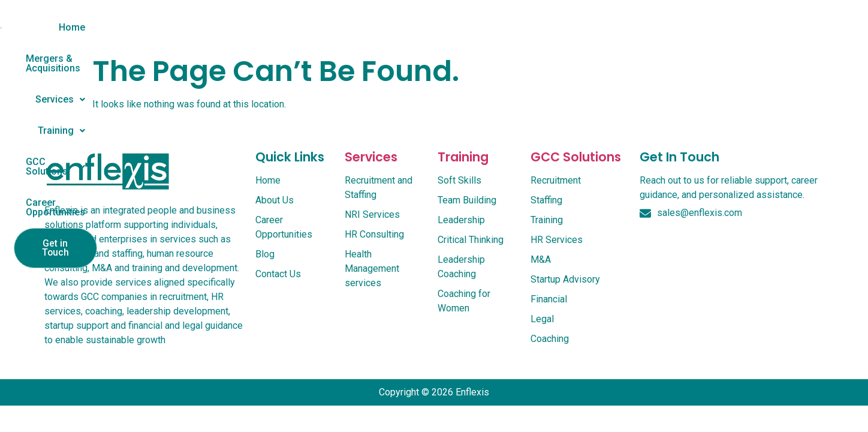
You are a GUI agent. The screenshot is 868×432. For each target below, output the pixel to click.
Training (470, 27)
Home (207, 27)
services (371, 169)
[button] (397, 28)
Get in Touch (772, 29)
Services (397, 27)
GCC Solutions (555, 27)
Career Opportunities (663, 27)
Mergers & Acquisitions (296, 27)
